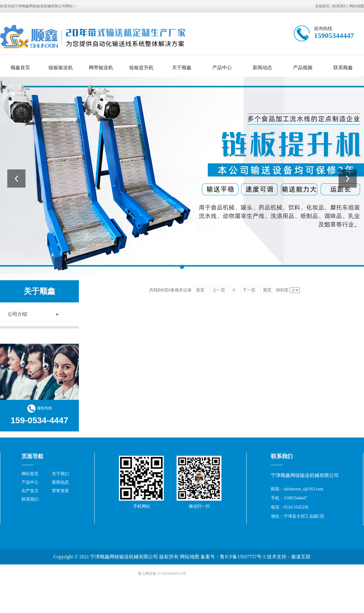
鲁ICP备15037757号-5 (243, 557)
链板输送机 (61, 68)
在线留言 (322, 6)
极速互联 (301, 557)
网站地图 (357, 6)
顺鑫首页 (20, 68)
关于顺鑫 (182, 68)
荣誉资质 (60, 491)
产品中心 (222, 68)
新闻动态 (262, 68)
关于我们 (60, 474)
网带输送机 (101, 68)
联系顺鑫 (343, 68)
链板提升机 (141, 68)
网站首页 (30, 474)
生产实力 (30, 491)
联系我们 (340, 6)
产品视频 (303, 68)
